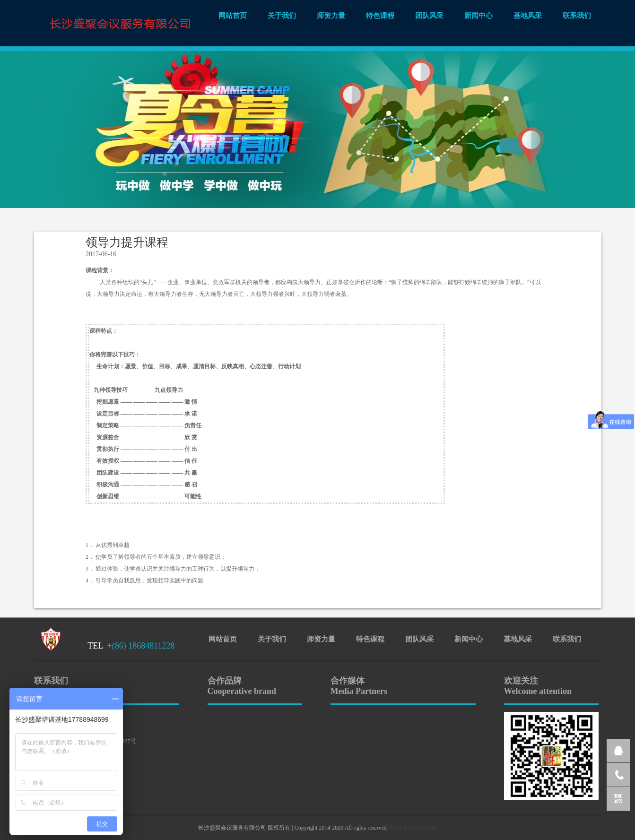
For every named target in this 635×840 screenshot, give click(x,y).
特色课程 (380, 16)
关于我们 (282, 16)
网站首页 (233, 16)
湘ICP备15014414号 (413, 828)
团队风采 (429, 16)
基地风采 (528, 16)
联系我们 (577, 16)
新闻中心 (478, 16)
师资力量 (331, 16)
